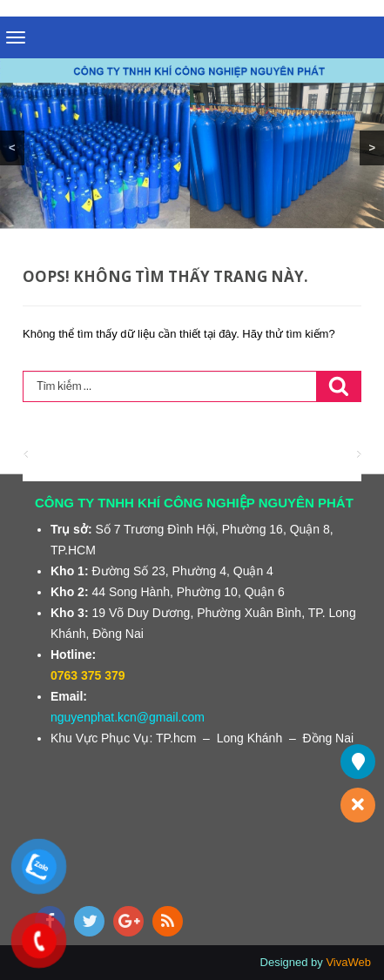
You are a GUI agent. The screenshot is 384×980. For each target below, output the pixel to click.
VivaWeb (348, 962)
